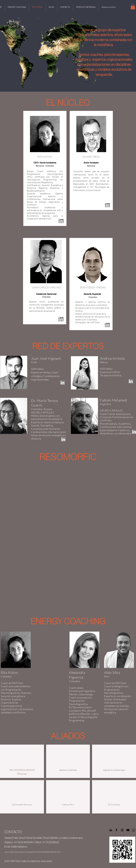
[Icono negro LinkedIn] (111, 830)
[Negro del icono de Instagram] (122, 830)
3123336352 (53, 842)
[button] (133, 7)
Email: (7, 847)
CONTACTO (13, 832)
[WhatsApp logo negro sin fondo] (134, 830)
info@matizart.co (19, 847)
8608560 (29, 842)
